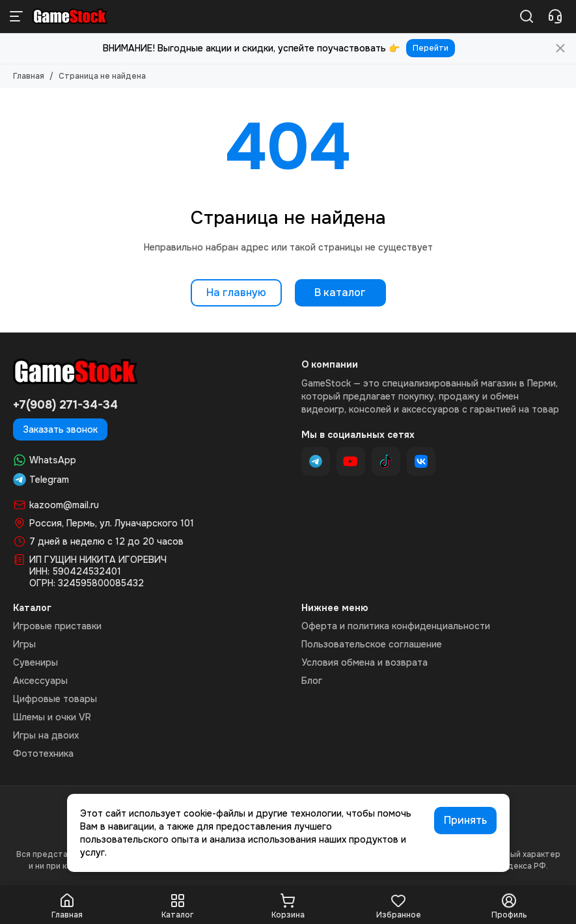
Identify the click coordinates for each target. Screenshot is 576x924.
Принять (465, 820)
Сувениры (35, 662)
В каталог (340, 292)
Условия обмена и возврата (364, 662)
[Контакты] (555, 16)
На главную (236, 292)
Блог (312, 681)
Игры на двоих (46, 735)
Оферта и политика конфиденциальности (396, 626)
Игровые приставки (57, 626)
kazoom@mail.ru (64, 505)
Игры (24, 644)
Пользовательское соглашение (372, 644)
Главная (29, 76)
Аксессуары (40, 681)
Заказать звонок (60, 429)
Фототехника (43, 754)
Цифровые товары (55, 699)
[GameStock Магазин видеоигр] (70, 16)
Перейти (431, 48)
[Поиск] (527, 16)
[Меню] (16, 16)
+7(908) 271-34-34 (65, 405)
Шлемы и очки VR (52, 717)
